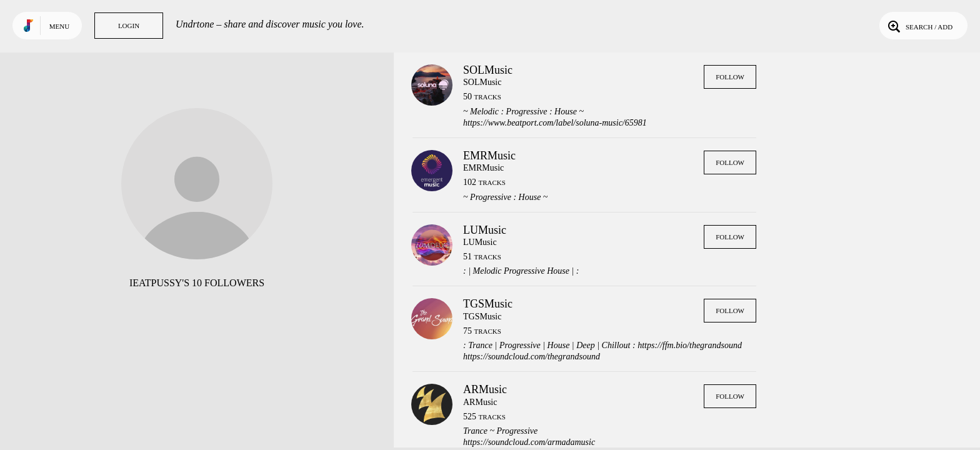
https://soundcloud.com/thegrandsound (532, 357)
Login (129, 26)
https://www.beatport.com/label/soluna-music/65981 (555, 123)
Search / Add (919, 26)
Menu (59, 26)
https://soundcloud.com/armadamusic (529, 442)
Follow (730, 77)
